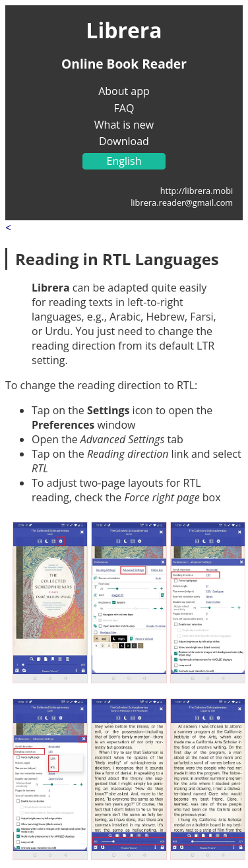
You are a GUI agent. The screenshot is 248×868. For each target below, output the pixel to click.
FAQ (124, 108)
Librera (124, 30)
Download (124, 141)
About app (124, 91)
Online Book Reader (124, 64)
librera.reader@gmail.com (182, 202)
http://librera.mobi (197, 191)
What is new (124, 125)
